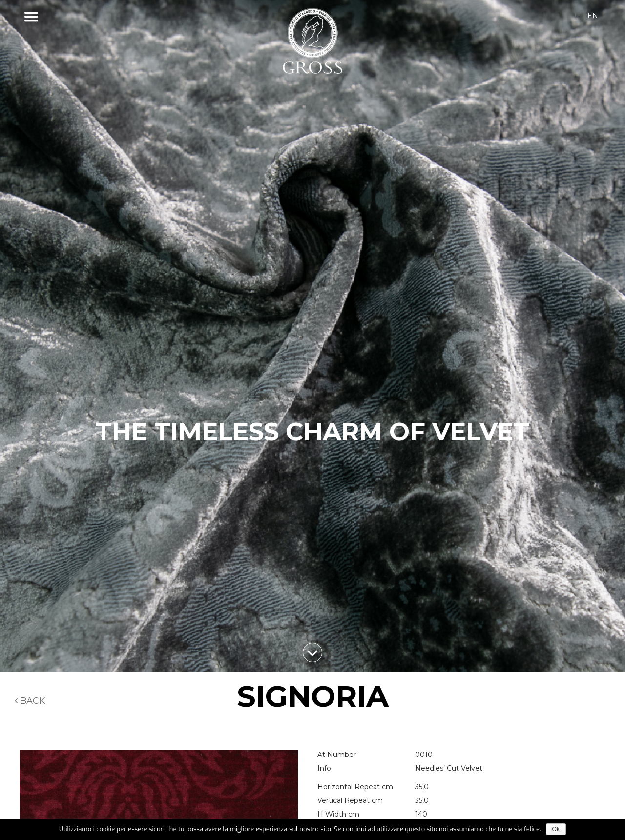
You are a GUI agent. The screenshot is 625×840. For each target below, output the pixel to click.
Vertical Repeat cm (350, 800)
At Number (337, 755)
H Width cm (338, 814)
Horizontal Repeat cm (355, 787)
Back (30, 701)
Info (324, 768)
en (593, 16)
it (577, 16)
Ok (556, 829)
